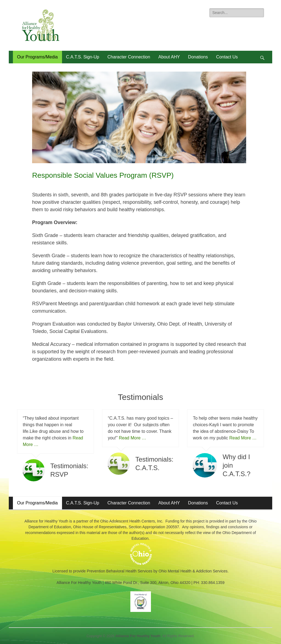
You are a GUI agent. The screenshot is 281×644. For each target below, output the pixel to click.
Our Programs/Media (37, 57)
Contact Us (227, 57)
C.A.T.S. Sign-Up (83, 57)
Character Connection (129, 57)
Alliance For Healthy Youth (138, 636)
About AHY (169, 57)
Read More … (133, 438)
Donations (198, 57)
